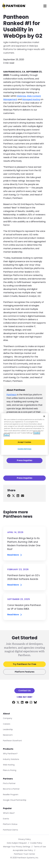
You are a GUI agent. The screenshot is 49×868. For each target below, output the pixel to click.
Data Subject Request (17, 843)
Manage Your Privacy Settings (17, 847)
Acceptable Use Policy (23, 850)
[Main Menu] (45, 6)
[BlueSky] (35, 703)
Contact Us (24, 691)
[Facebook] (14, 703)
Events (6, 819)
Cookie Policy (36, 843)
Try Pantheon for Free (24, 664)
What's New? (9, 813)
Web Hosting (9, 765)
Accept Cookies (24, 442)
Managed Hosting (31, 99)
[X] (18, 703)
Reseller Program (11, 795)
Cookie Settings (25, 449)
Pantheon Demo (11, 830)
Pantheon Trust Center (24, 854)
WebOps (21, 96)
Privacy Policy (25, 839)
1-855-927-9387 (24, 697)
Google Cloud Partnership (15, 800)
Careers (7, 724)
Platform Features (25, 672)
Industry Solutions (11, 759)
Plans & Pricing (10, 770)
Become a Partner (11, 789)
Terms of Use (40, 847)
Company (8, 718)
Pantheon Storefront (12, 741)
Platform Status (10, 824)
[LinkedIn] (22, 703)
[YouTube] (27, 703)
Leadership (8, 729)
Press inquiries (25, 460)
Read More (15, 555)
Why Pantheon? (10, 754)
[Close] (44, 416)
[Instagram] (31, 703)
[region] (24, 434)
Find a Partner (9, 783)
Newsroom (8, 735)
